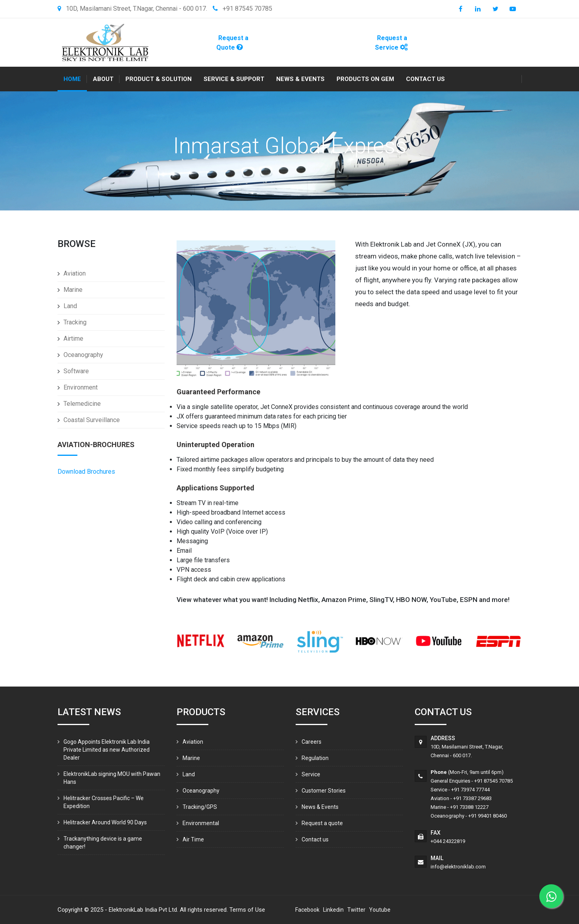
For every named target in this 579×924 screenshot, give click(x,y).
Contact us (425, 79)
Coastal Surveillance (92, 420)
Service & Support (234, 79)
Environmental (201, 823)
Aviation (75, 273)
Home (72, 79)
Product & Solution (159, 79)
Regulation (315, 758)
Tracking (75, 322)
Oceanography (83, 355)
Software (76, 371)
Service (311, 774)
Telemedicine (82, 404)
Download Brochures (86, 472)
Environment (81, 387)
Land (70, 306)
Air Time (193, 839)
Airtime (73, 339)
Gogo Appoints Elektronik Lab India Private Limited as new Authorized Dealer (107, 750)
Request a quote (322, 823)
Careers (312, 742)
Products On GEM (365, 79)
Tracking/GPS (200, 807)
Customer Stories (324, 791)
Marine (73, 290)
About (103, 79)
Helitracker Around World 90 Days (105, 822)
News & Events (300, 79)
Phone (439, 772)
